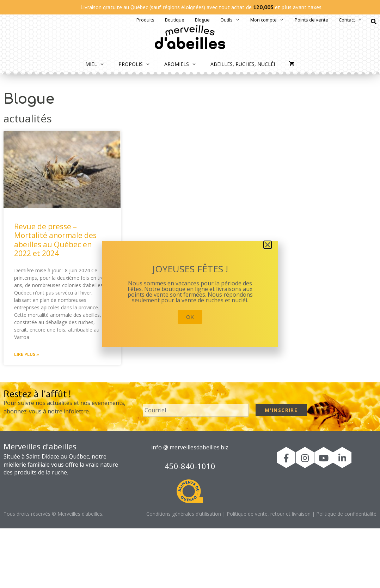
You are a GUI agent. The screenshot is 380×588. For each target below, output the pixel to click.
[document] (190, 294)
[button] (268, 245)
